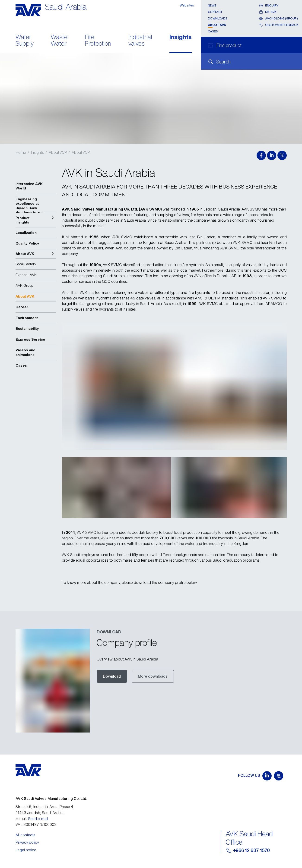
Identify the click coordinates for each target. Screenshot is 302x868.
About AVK (217, 25)
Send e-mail (38, 819)
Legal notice (26, 850)
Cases (213, 31)
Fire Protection (98, 41)
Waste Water (59, 41)
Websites (187, 5)
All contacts (25, 835)
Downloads (218, 18)
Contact (215, 12)
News (212, 5)
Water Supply (25, 41)
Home (21, 152)
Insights (181, 37)
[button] (36, 220)
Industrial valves (140, 41)
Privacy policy (27, 842)
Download (112, 676)
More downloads (153, 676)
